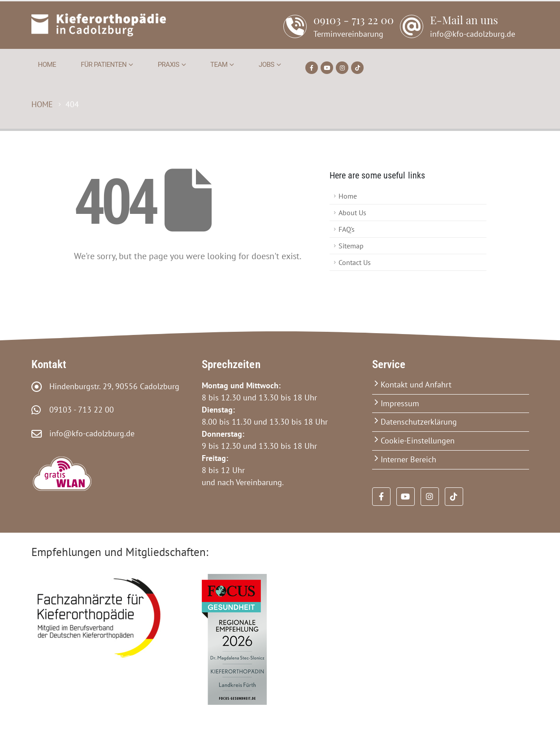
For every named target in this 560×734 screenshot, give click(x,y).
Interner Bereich (408, 459)
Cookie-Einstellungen (418, 441)
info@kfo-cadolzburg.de (89, 433)
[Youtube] (327, 68)
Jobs (267, 65)
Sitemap (351, 246)
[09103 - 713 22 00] (339, 31)
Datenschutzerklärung (419, 422)
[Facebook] (312, 68)
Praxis (169, 65)
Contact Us (355, 262)
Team (219, 65)
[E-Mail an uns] (458, 31)
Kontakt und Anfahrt (416, 384)
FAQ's (347, 229)
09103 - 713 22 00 (78, 410)
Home (47, 65)
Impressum (400, 403)
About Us (352, 213)
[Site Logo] (99, 25)
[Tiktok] (357, 68)
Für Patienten (104, 65)
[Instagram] (342, 68)
